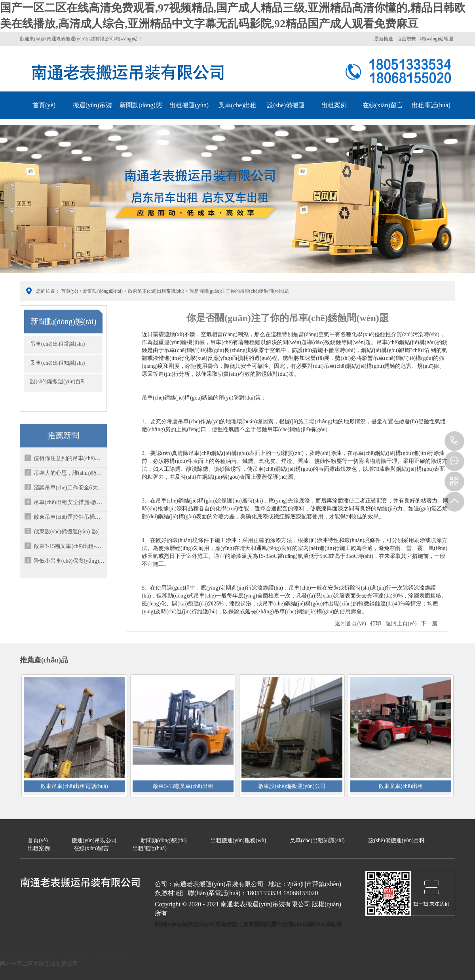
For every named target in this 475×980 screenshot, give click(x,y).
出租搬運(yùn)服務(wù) (189, 115)
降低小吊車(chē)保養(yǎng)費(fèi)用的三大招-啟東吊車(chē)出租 (69, 561)
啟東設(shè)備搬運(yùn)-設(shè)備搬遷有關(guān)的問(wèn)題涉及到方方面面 (69, 532)
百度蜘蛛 (407, 39)
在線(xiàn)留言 (383, 105)
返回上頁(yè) (401, 623)
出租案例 (334, 105)
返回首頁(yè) (351, 623)
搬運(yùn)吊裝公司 (92, 115)
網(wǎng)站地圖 (437, 39)
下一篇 (429, 623)
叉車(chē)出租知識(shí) (238, 115)
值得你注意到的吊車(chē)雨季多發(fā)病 (69, 458)
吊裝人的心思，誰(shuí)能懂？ (69, 473)
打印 (376, 623)
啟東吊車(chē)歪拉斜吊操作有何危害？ (69, 517)
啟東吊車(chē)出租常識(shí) (156, 291)
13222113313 (454, 441)
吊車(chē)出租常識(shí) (57, 344)
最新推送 (384, 39)
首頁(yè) (44, 105)
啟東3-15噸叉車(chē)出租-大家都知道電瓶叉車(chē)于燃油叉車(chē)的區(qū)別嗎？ (69, 546)
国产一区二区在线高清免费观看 (39, 964)
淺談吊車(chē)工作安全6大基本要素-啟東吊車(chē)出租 (69, 488)
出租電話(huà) (431, 105)
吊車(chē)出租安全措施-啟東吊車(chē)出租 (69, 502)
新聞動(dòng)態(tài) (141, 115)
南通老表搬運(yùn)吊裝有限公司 (129, 71)
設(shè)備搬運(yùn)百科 (286, 115)
